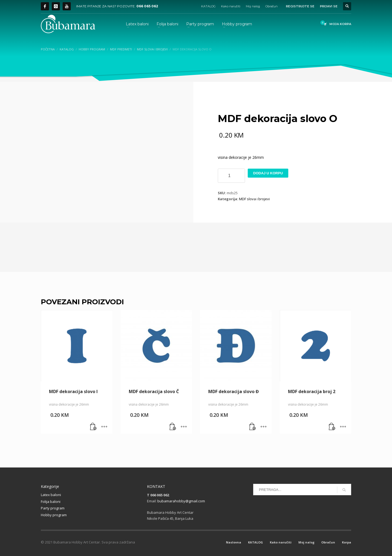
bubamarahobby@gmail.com (181, 501)
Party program (53, 508)
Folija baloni (51, 502)
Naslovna (234, 542)
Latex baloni (51, 495)
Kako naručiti (231, 6)
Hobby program (54, 515)
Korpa (347, 542)
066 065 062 (147, 6)
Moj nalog (253, 6)
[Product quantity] (231, 176)
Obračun (272, 6)
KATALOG (208, 6)
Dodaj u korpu (268, 173)
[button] (93, 427)
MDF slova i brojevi (254, 199)
